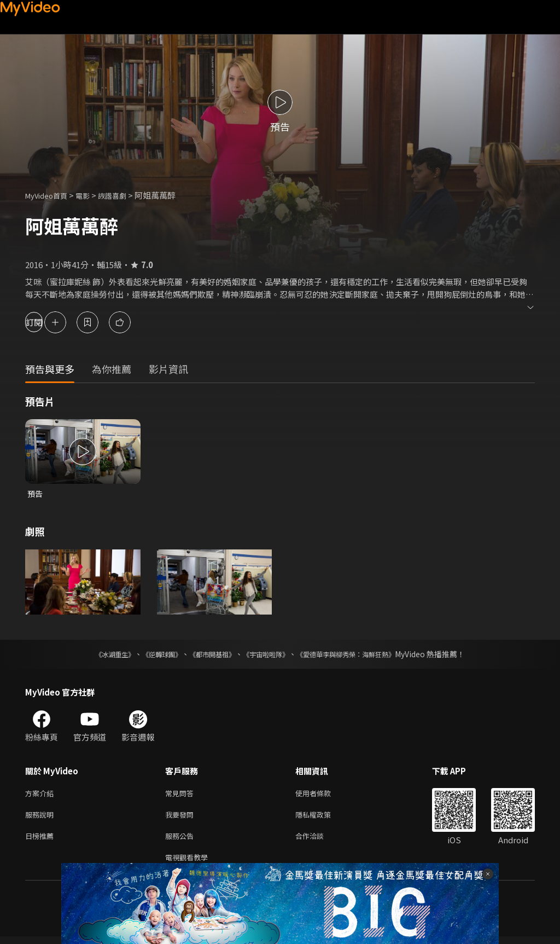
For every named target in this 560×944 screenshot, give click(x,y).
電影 (91, 195)
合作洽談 (318, 841)
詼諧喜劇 (124, 195)
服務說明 (42, 818)
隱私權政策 (322, 818)
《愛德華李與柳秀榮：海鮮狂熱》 (360, 655)
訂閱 (47, 322)
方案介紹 (42, 795)
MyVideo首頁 (50, 195)
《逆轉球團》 (149, 655)
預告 (36, 494)
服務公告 (182, 841)
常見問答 (182, 795)
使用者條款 (322, 795)
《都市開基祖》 (207, 655)
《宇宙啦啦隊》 (268, 655)
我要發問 (182, 818)
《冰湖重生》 (96, 655)
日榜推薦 (42, 841)
